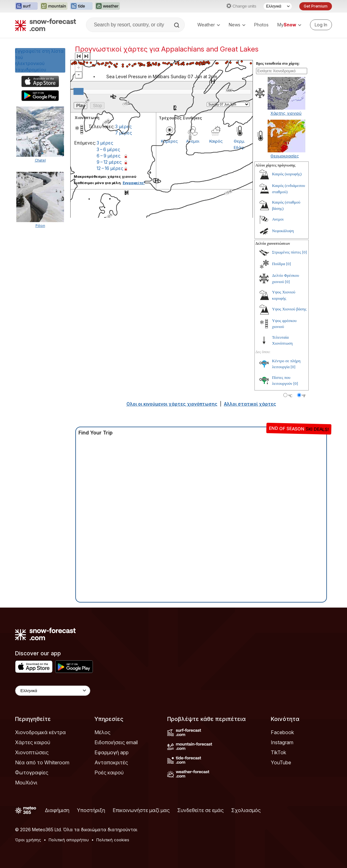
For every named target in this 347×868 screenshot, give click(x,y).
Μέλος (102, 732)
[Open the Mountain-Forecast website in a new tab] (54, 6)
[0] (304, 252)
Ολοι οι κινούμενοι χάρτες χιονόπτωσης (172, 404)
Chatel (40, 160)
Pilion (40, 226)
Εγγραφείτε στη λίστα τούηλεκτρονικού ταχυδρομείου (39, 60)
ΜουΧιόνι (26, 783)
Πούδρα (279, 264)
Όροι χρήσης (28, 840)
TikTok (278, 752)
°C (290, 396)
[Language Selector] (278, 6)
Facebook (282, 732)
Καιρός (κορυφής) (287, 174)
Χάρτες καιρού (33, 742)
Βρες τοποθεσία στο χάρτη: (278, 63)
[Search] (177, 25)
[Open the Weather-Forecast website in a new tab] (107, 6)
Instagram (282, 742)
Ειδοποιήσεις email (116, 742)
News (237, 25)
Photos (261, 25)
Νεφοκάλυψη (283, 231)
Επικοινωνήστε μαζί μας (141, 810)
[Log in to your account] (321, 25)
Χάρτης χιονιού (286, 113)
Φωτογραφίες (32, 772)
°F (304, 396)
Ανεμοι (278, 219)
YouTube (281, 762)
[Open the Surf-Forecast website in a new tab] (26, 6)
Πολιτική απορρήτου (69, 840)
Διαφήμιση (57, 810)
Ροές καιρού (109, 772)
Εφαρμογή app (112, 752)
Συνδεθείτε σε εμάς (200, 810)
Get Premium (316, 6)
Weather (209, 25)
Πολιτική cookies (113, 840)
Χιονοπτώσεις (32, 752)
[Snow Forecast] (45, 25)
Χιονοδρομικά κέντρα (40, 732)
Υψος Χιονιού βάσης (289, 309)
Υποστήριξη (91, 810)
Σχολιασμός (246, 810)
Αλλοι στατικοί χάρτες (250, 404)
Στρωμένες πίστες (287, 252)
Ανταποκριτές (111, 762)
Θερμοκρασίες (285, 156)
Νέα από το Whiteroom (42, 762)
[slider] (78, 91)
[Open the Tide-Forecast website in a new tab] (81, 6)
